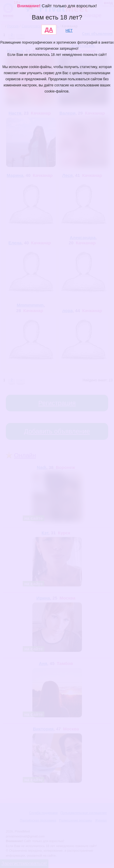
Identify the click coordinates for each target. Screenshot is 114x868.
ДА (49, 30)
